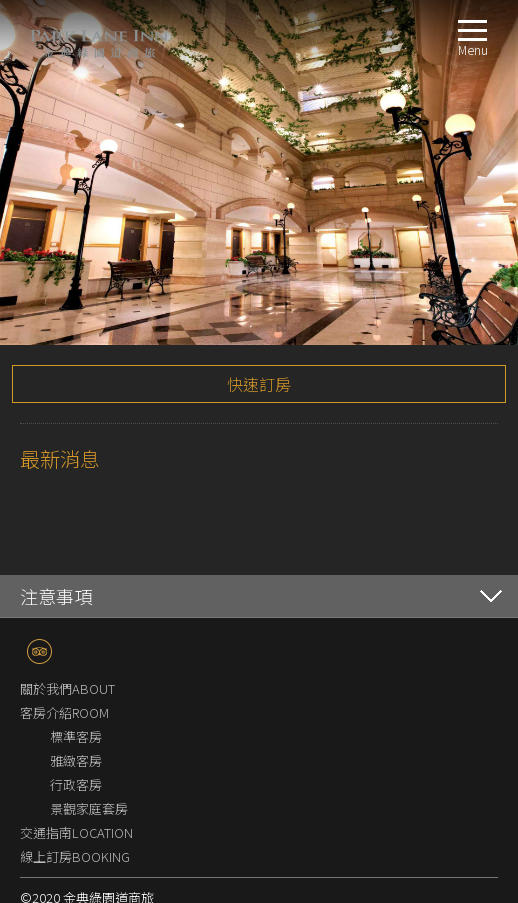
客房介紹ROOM (64, 617)
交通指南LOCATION (76, 737)
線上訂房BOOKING (75, 761)
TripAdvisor (39, 556)
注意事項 (56, 501)
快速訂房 (259, 289)
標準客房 (76, 641)
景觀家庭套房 (89, 713)
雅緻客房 (76, 665)
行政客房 (76, 689)
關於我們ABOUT (67, 593)
